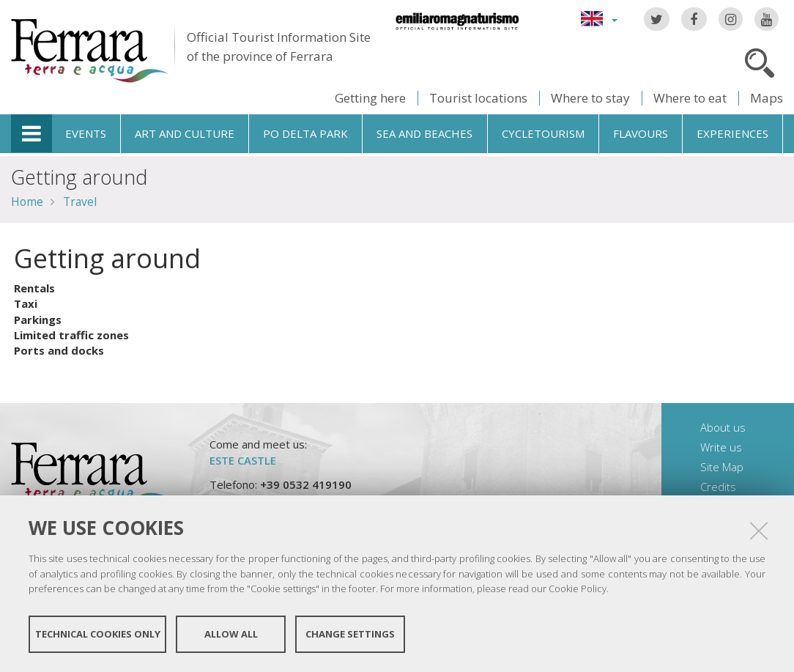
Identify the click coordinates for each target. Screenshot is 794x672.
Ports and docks (59, 350)
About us (723, 427)
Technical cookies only (98, 634)
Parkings (38, 320)
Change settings (350, 634)
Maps (767, 98)
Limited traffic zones (71, 335)
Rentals (34, 288)
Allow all (231, 634)
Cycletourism (543, 133)
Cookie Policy (578, 588)
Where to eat (690, 98)
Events (86, 133)
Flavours (641, 133)
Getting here (370, 98)
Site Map (722, 467)
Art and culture (185, 133)
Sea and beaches (424, 133)
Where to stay (590, 98)
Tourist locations (478, 98)
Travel (80, 202)
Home (27, 202)
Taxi (26, 303)
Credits (718, 487)
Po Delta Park (305, 133)
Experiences (732, 133)
